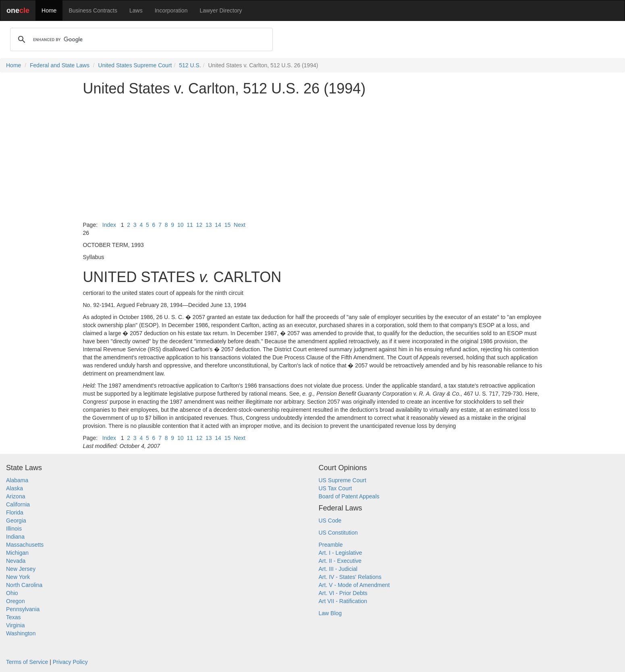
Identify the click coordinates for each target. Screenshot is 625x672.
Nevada (16, 561)
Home (49, 10)
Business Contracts (93, 10)
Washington (21, 633)
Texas (13, 617)
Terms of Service (27, 662)
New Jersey (21, 569)
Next (240, 225)
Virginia (15, 625)
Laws (136, 10)
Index (109, 225)
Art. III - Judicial (338, 569)
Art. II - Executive (340, 561)
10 (181, 225)
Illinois (14, 529)
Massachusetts (25, 545)
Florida (15, 512)
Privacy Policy (70, 662)
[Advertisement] (313, 159)
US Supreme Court (343, 480)
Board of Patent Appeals (349, 496)
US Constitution (338, 533)
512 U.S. (190, 65)
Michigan (17, 553)
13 (209, 225)
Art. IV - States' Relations (350, 577)
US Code (330, 521)
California (18, 504)
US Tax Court (335, 488)
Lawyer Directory (221, 10)
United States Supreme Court (135, 65)
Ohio (12, 593)
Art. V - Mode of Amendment (354, 585)
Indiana (15, 537)
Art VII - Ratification (343, 601)
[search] (140, 39)
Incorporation (171, 10)
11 (190, 225)
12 (199, 225)
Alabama (17, 480)
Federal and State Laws (60, 65)
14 (218, 225)
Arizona (16, 496)
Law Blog (330, 613)
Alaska (15, 488)
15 (228, 225)
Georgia (16, 521)
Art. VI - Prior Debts (343, 593)
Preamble (331, 545)
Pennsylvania (23, 609)
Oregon (16, 601)
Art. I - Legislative (341, 553)
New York (18, 577)
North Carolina (24, 585)
